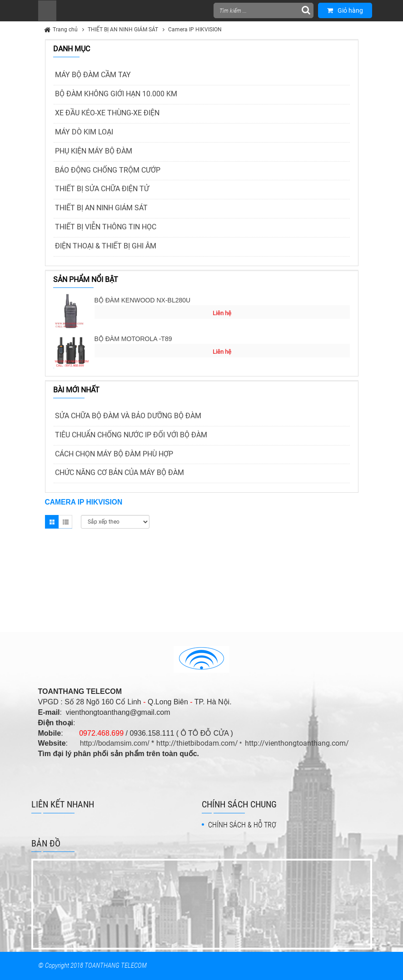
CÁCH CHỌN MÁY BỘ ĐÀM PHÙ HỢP (114, 454)
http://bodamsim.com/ (115, 743)
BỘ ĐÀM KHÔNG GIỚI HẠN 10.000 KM (116, 94)
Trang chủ (65, 30)
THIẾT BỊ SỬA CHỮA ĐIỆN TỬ (102, 189)
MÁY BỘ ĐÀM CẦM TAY (93, 75)
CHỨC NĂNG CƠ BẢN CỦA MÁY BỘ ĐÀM (119, 473)
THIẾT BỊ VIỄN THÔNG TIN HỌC (106, 227)
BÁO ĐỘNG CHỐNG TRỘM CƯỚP (108, 170)
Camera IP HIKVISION (195, 30)
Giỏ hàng (345, 10)
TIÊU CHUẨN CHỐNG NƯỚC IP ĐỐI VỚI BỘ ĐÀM (131, 435)
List (65, 522)
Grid (52, 522)
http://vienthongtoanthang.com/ (297, 743)
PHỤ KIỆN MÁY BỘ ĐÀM (94, 151)
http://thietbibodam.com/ (197, 743)
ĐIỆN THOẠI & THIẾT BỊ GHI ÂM (106, 246)
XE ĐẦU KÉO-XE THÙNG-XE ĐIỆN (107, 113)
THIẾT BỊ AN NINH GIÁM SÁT (123, 30)
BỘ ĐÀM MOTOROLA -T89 (133, 339)
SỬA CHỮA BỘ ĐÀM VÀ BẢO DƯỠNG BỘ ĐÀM (128, 416)
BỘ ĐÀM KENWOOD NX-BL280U (143, 300)
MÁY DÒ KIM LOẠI (84, 132)
